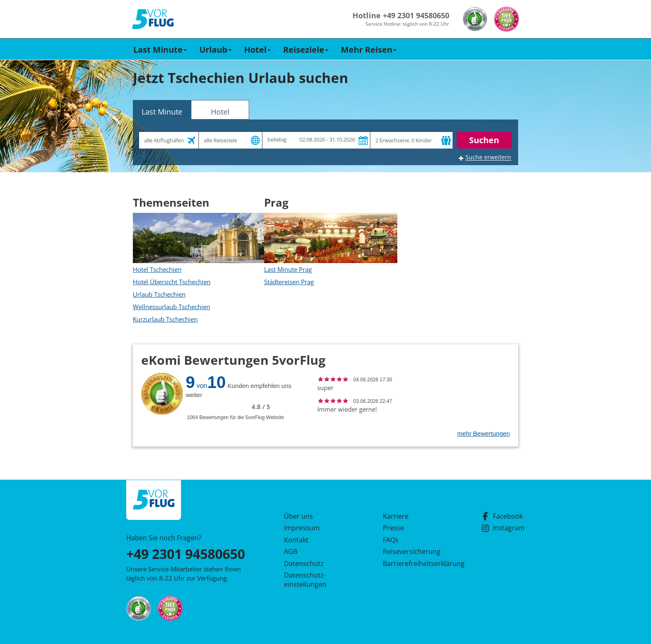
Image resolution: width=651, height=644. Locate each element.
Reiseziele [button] (306, 50)
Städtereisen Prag (289, 282)
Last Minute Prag (288, 269)
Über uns (299, 516)
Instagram (503, 528)
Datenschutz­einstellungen (305, 580)
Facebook (502, 516)
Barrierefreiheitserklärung (414, 563)
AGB (291, 551)
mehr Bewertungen (483, 433)
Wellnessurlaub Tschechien (171, 307)
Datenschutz (304, 563)
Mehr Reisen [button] (369, 50)
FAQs (391, 540)
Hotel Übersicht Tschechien (172, 282)
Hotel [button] (257, 50)
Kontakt (296, 540)
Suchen (484, 140)
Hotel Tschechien (157, 269)
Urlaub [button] (215, 50)
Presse (393, 528)
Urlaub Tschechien (159, 294)
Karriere (396, 516)
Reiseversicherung (412, 551)
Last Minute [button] (160, 50)
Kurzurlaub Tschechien (165, 319)
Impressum (302, 528)
